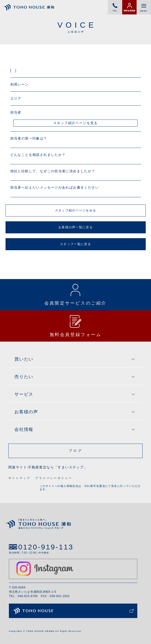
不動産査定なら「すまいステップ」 (58, 467)
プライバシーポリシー (54, 478)
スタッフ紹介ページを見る (75, 123)
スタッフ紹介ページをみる (76, 210)
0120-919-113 (46, 547)
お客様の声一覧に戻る (75, 227)
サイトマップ (19, 478)
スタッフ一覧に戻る (75, 244)
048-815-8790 (28, 596)
